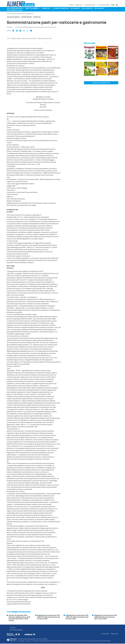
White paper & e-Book (15, 10)
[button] (117, 5)
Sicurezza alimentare (61, 8)
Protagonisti (99, 8)
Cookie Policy (114, 634)
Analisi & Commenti (13, 17)
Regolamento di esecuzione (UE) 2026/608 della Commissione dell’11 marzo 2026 (106, 617)
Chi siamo (71, 5)
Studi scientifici (87, 8)
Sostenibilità (75, 8)
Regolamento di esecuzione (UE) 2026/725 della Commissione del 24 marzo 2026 (77, 617)
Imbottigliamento (33, 8)
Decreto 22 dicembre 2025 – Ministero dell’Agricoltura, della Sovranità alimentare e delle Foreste (19, 618)
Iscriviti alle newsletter (104, 5)
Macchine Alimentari (16, 8)
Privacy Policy (105, 634)
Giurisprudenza (27, 17)
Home (8, 14)
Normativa (47, 8)
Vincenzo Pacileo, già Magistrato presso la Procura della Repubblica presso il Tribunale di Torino (36, 27)
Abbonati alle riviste (91, 5)
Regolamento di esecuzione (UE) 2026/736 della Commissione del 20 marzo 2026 (49, 617)
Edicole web (79, 5)
